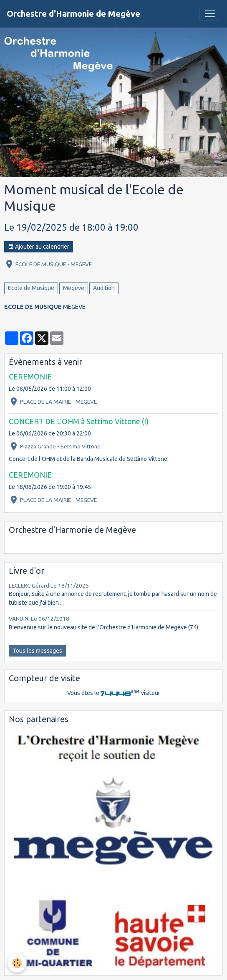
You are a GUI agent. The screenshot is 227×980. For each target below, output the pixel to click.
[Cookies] (17, 963)
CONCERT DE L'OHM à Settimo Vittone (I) (79, 421)
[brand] (73, 14)
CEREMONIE (30, 377)
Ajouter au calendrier (39, 247)
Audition (104, 288)
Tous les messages (37, 651)
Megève (74, 288)
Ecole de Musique (31, 288)
